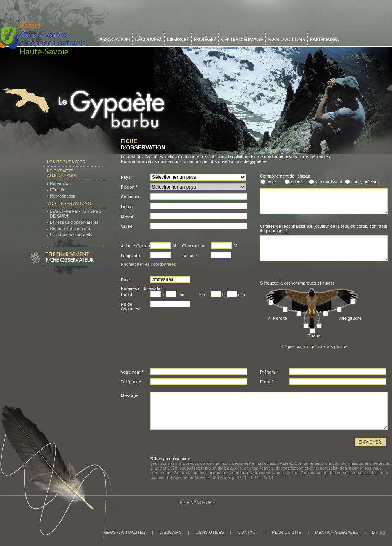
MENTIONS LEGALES (337, 532)
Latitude (189, 256)
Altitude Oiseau (135, 246)
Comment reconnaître (71, 229)
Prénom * (269, 372)
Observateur (194, 246)
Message (130, 395)
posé (271, 182)
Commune (131, 197)
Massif (127, 216)
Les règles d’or (66, 162)
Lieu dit (128, 207)
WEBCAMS (171, 532)
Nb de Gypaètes (130, 307)
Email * (267, 382)
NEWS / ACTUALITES (124, 532)
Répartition (60, 183)
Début (126, 294)
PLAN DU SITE (287, 532)
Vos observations (69, 203)
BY (375, 532)
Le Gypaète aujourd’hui (62, 173)
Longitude (130, 256)
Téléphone (131, 382)
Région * (129, 187)
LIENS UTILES (210, 532)
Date (125, 280)
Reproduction (63, 196)
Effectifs (57, 190)
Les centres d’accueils (71, 235)
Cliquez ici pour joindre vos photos (314, 346)
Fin (202, 294)
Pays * (127, 177)
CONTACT (248, 532)
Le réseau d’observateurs (74, 222)
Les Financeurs (196, 502)
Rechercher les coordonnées (148, 264)
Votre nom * (132, 372)
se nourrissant (329, 182)
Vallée (127, 226)
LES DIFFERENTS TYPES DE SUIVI (76, 214)
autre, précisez (365, 182)
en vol (297, 182)
